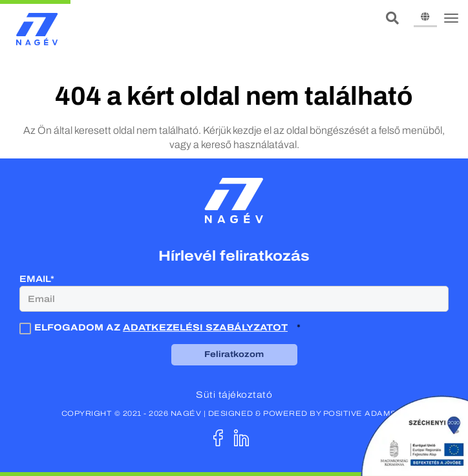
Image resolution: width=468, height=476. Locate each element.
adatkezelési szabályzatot (205, 328)
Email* (37, 279)
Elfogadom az (155, 328)
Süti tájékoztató (234, 395)
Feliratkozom (234, 354)
